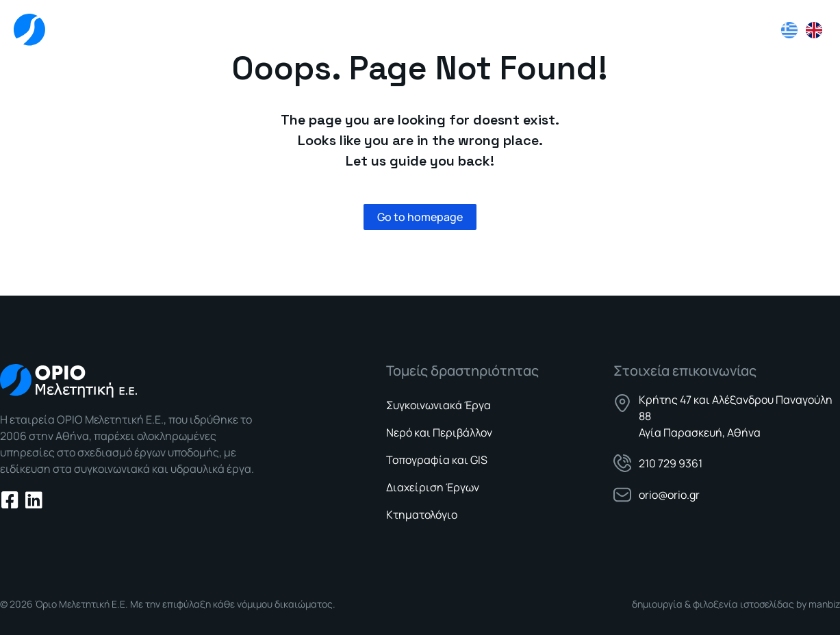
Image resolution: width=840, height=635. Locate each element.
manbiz (824, 604)
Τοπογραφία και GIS (437, 460)
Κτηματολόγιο (422, 515)
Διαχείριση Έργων (433, 487)
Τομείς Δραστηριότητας (563, 30)
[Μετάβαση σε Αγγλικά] (814, 30)
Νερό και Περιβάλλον (439, 432)
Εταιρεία (449, 30)
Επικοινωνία (733, 30)
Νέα (665, 30)
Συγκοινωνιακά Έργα (438, 405)
